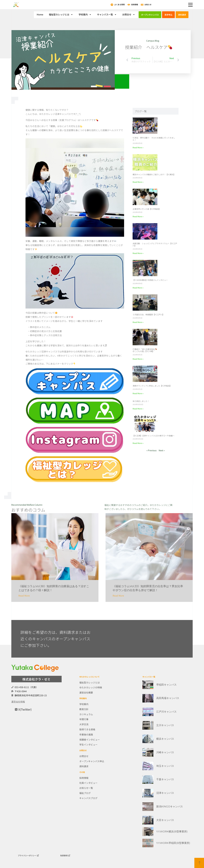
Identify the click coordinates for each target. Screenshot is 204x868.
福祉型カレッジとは (61, 15)
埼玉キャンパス (165, 766)
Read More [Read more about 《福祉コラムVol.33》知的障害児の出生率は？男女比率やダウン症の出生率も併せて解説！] (118, 596)
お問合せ (129, 15)
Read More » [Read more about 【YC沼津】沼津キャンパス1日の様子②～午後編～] (138, 443)
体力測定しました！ (141, 401)
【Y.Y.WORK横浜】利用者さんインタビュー (150, 280)
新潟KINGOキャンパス (170, 807)
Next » (162, 450)
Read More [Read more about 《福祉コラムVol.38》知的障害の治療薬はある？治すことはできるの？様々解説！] (24, 596)
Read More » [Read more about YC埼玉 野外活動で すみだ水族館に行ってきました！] (138, 147)
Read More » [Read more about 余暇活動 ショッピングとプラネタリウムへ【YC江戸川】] (138, 253)
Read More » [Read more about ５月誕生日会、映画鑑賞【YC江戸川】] (138, 322)
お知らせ (148, 4)
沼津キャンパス (165, 793)
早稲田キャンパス (166, 685)
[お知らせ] (142, 5)
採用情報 (135, 4)
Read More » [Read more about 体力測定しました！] (138, 409)
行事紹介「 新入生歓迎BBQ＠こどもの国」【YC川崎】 (145, 350)
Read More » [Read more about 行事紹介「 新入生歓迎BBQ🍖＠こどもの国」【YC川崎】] (138, 359)
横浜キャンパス (165, 739)
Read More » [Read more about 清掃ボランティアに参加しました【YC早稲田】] (138, 393)
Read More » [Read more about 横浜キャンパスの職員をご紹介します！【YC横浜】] (138, 182)
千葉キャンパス (165, 779)
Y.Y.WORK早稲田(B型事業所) (173, 843)
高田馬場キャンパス (168, 698)
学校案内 (85, 15)
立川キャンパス (165, 725)
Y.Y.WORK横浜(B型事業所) (172, 832)
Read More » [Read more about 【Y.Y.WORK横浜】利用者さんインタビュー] (138, 288)
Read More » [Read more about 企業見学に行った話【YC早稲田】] (138, 216)
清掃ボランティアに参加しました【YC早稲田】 (152, 386)
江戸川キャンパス (166, 712)
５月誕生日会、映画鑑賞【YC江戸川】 (148, 315)
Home (40, 14)
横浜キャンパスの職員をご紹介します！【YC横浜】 (154, 174)
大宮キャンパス (165, 820)
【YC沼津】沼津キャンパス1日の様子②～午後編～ (153, 436)
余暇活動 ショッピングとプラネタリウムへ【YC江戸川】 (155, 245)
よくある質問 (119, 4)
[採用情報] (129, 5)
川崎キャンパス (165, 752)
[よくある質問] (112, 5)
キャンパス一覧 (107, 15)
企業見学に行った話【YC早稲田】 (147, 209)
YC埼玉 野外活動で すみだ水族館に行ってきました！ (154, 139)
